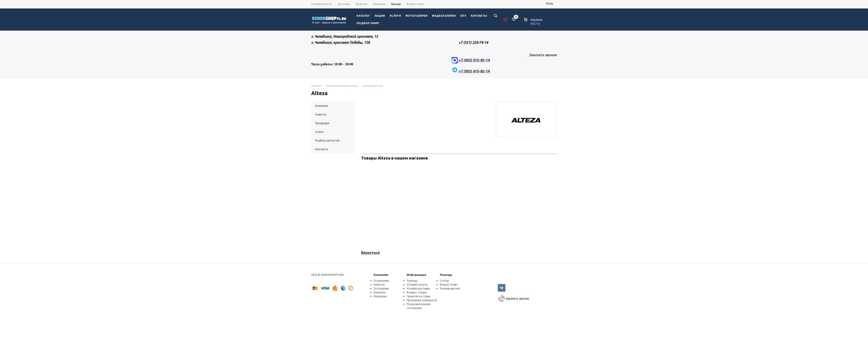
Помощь (446, 275)
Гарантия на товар (418, 296)
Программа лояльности (422, 300)
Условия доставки (418, 288)
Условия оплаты (417, 285)
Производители (450, 288)
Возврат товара (417, 292)
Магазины (380, 296)
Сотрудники (381, 288)
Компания (381, 275)
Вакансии (380, 292)
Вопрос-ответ (449, 285)
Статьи (444, 281)
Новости (379, 285)
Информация (416, 275)
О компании (381, 281)
